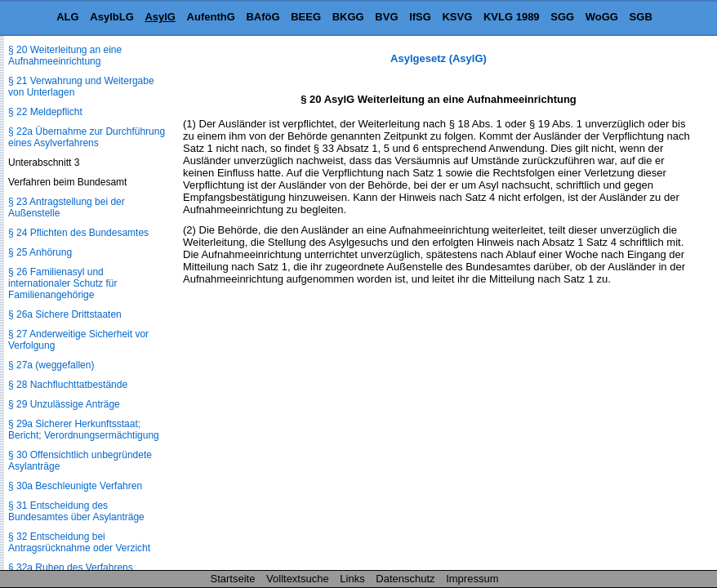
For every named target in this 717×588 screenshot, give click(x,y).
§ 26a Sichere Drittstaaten (65, 314)
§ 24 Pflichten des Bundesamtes (78, 233)
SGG (562, 17)
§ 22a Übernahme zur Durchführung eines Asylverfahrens (87, 137)
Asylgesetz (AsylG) (439, 58)
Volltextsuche (298, 579)
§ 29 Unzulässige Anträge (64, 404)
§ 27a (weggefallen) (51, 365)
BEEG (306, 17)
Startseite (233, 579)
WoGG (602, 17)
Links (352, 579)
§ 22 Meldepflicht (45, 112)
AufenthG (211, 17)
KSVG (457, 17)
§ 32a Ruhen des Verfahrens (71, 568)
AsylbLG (111, 17)
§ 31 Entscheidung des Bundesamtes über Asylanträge (76, 511)
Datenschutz (405, 579)
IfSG (420, 17)
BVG (386, 17)
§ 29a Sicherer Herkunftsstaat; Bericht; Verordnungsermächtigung (84, 430)
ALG (67, 17)
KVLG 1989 (512, 17)
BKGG (348, 17)
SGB (641, 17)
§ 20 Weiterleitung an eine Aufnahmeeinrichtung (65, 56)
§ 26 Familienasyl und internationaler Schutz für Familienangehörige (62, 283)
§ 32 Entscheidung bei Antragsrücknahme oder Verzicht (79, 542)
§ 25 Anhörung (40, 252)
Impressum (472, 579)
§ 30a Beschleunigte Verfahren (75, 486)
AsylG (160, 17)
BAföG (263, 17)
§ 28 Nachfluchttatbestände (68, 385)
